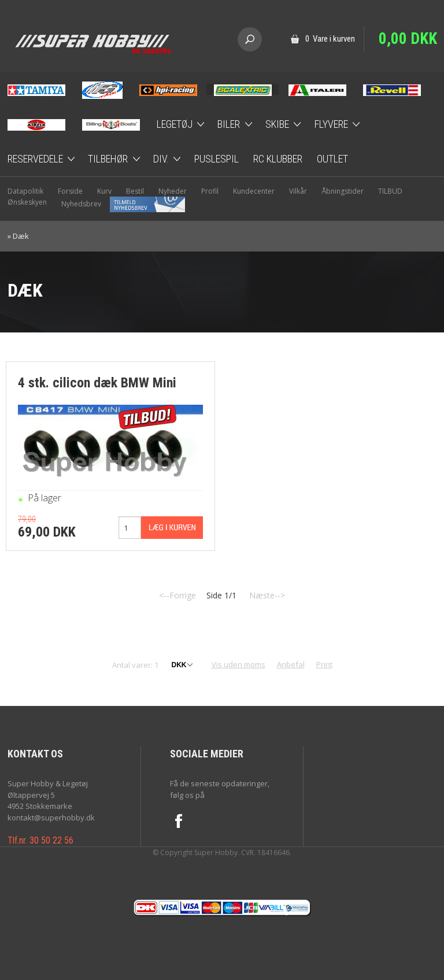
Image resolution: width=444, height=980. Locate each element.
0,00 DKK (408, 39)
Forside (70, 191)
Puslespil (217, 159)
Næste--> (267, 595)
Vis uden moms (238, 664)
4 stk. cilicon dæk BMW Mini (97, 383)
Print (324, 664)
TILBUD (390, 191)
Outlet (332, 159)
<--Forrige (177, 595)
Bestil (135, 191)
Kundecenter (254, 191)
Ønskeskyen (27, 202)
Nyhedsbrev (123, 204)
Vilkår (298, 191)
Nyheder (173, 191)
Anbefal (291, 664)
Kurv (104, 191)
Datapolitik (25, 191)
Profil (210, 191)
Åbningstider (343, 191)
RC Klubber (278, 159)
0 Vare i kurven (330, 39)
